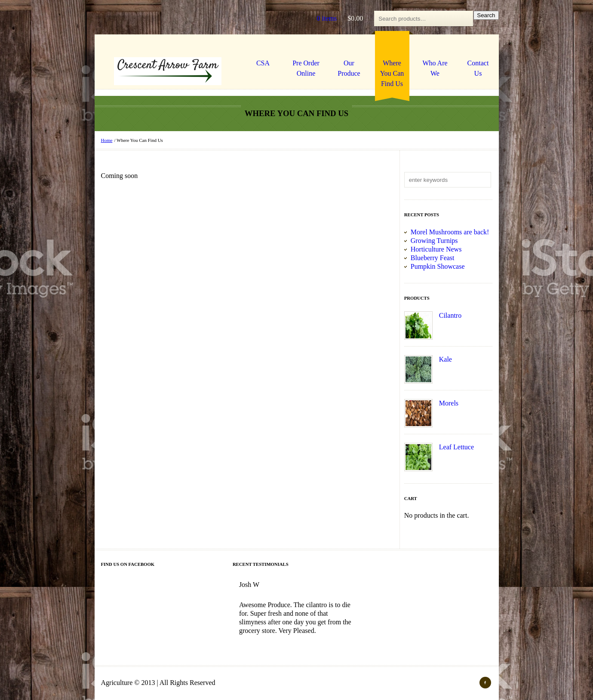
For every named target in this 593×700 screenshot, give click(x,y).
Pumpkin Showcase (438, 266)
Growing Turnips (434, 241)
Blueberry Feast (433, 258)
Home (107, 140)
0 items (327, 18)
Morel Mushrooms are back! (450, 232)
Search (486, 15)
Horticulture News (436, 249)
